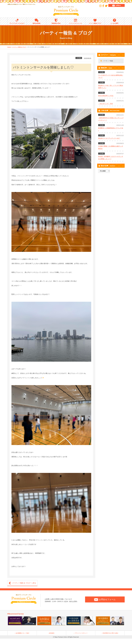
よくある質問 (114, 21)
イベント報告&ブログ (95, 21)
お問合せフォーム (105, 600)
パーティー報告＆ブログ (19, 47)
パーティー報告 (108, 61)
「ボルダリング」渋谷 (106, 104)
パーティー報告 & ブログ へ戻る (24, 583)
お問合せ (117, 6)
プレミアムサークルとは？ (17, 21)
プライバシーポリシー (81, 633)
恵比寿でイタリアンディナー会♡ (109, 138)
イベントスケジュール (75, 21)
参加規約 (52, 633)
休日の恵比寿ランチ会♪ (106, 96)
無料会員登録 (36, 21)
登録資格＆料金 (56, 21)
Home (9, 47)
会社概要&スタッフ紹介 (23, 633)
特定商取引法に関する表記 (110, 633)
